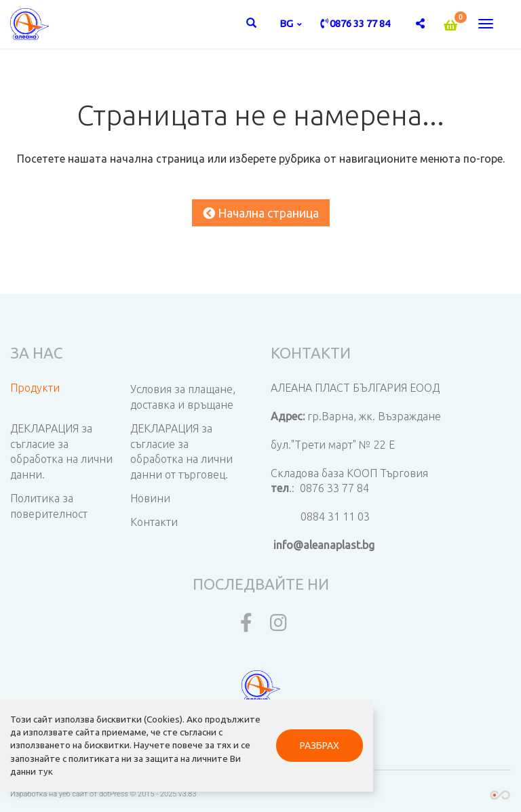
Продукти (35, 388)
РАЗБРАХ (320, 746)
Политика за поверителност (49, 506)
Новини (150, 498)
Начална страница (261, 213)
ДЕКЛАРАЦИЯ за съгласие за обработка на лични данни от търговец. (181, 452)
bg (287, 23)
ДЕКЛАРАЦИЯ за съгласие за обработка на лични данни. (61, 452)
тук (45, 771)
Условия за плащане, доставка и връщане (183, 397)
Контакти (154, 522)
